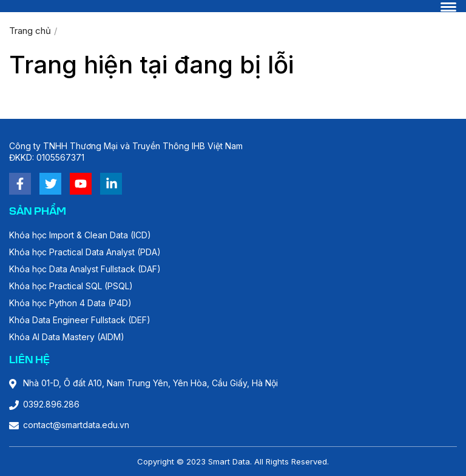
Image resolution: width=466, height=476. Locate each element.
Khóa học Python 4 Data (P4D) (70, 303)
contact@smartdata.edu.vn (76, 425)
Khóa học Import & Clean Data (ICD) (80, 235)
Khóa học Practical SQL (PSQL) (71, 286)
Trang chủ (30, 31)
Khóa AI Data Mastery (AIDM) (67, 337)
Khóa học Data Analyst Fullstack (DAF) (85, 269)
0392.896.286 (51, 404)
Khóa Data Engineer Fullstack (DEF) (80, 320)
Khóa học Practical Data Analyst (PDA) (85, 252)
